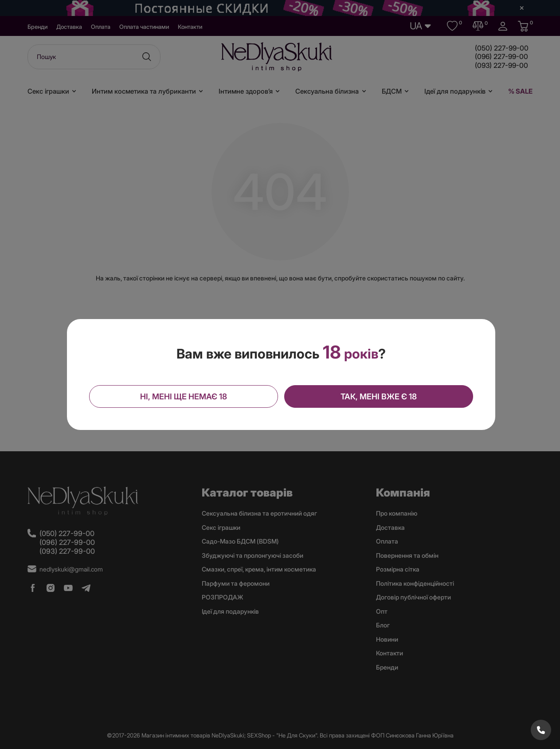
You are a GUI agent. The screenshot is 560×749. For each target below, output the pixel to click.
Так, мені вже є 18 (378, 396)
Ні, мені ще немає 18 (184, 396)
